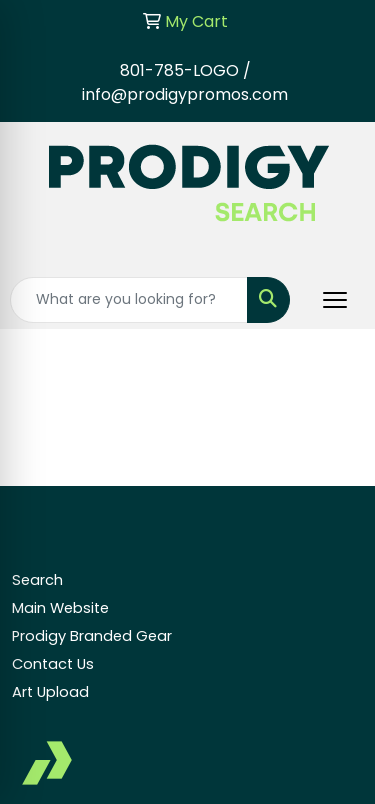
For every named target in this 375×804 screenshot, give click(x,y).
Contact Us (53, 664)
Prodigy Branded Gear (92, 636)
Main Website (60, 608)
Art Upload (50, 692)
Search (37, 580)
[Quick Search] (129, 300)
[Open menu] (335, 300)
